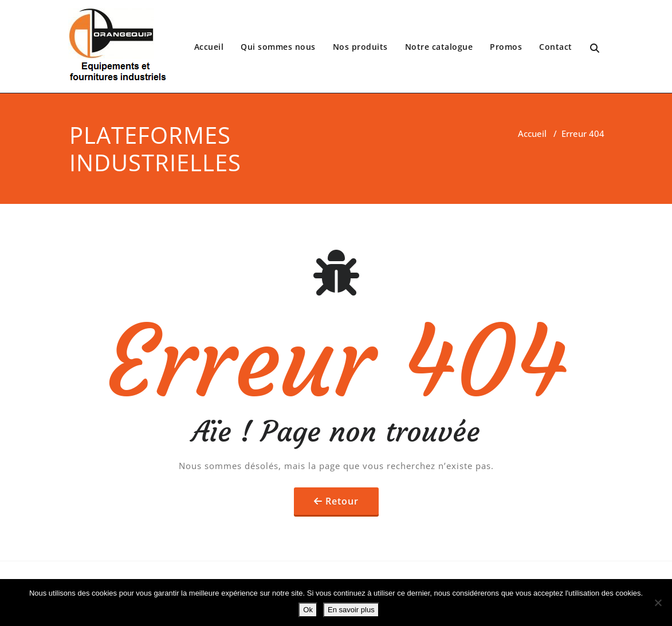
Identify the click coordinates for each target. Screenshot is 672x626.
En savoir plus (351, 610)
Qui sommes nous (278, 47)
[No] (658, 603)
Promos (506, 47)
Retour (342, 501)
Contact (556, 47)
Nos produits (360, 47)
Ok (308, 610)
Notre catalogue (439, 47)
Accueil (209, 47)
